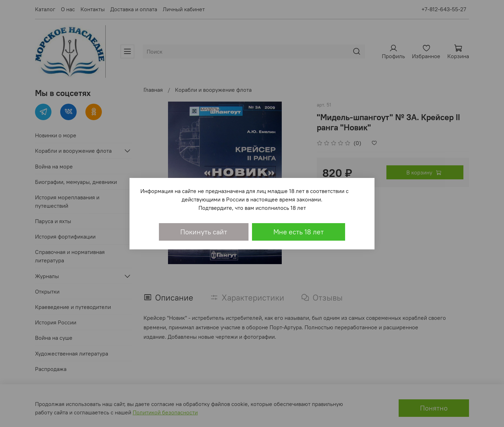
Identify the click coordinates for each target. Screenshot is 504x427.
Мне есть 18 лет (299, 232)
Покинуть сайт (204, 232)
